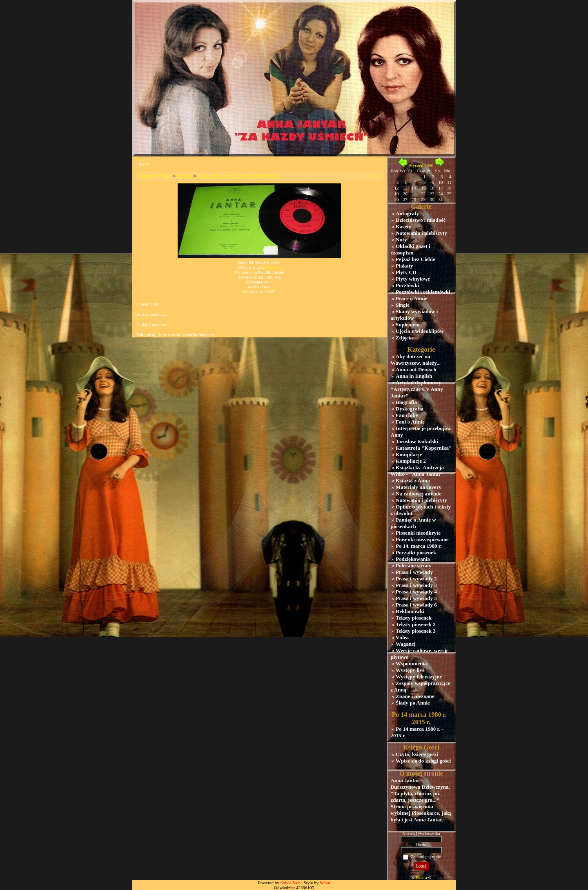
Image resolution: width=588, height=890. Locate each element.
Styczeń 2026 (421, 165)
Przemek (273, 267)
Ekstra (421, 877)
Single (185, 176)
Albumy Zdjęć (155, 176)
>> (378, 176)
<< (368, 176)
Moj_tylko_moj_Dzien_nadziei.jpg (238, 176)
